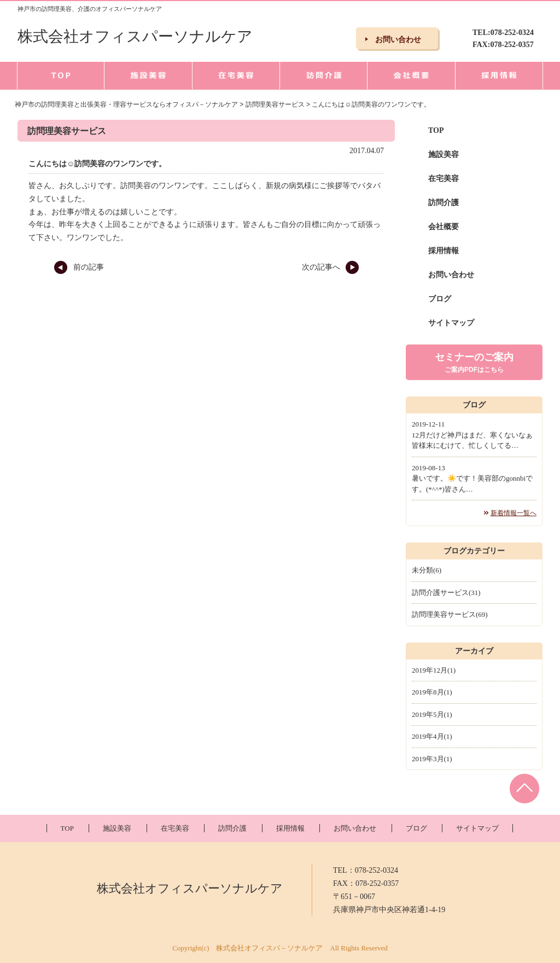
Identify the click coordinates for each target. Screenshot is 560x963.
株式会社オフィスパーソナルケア (135, 36)
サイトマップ (451, 323)
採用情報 (444, 251)
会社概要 (444, 227)
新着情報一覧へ (514, 513)
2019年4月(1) (432, 736)
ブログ (440, 299)
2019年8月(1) (432, 692)
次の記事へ (331, 267)
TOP (436, 130)
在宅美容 (444, 179)
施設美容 (444, 154)
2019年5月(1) (432, 714)
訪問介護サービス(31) (446, 593)
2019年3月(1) (432, 759)
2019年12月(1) (434, 670)
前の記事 (79, 267)
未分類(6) (427, 570)
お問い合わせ (451, 275)
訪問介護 (444, 203)
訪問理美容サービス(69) (450, 614)
